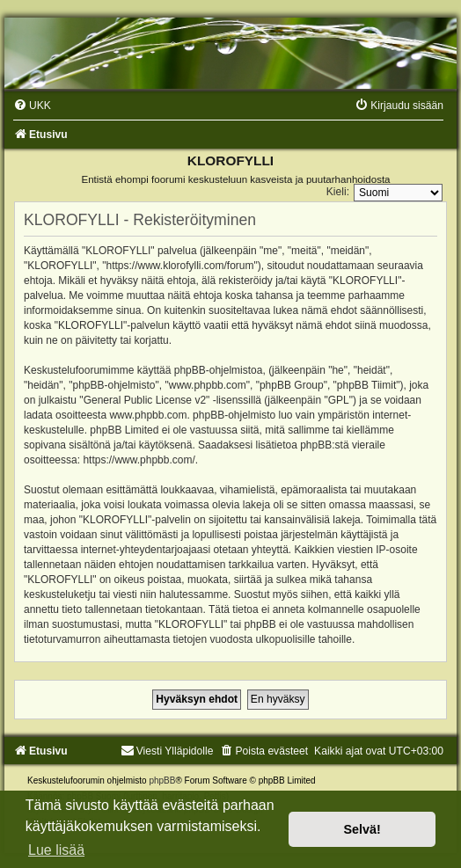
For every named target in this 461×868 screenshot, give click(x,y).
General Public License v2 (145, 400)
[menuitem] (32, 106)
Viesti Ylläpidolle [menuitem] (167, 751)
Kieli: (338, 192)
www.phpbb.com (148, 415)
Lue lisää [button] (56, 850)
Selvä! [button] (362, 829)
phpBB (162, 780)
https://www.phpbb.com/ (139, 460)
